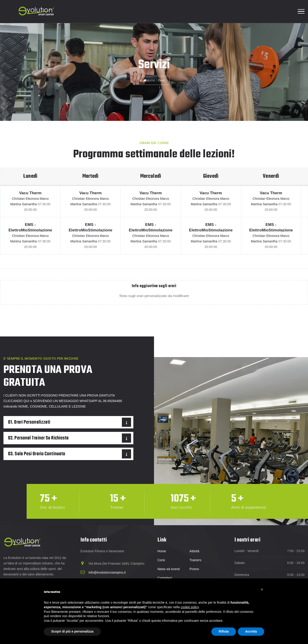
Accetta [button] (251, 631)
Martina (16, 204)
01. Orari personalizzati (29, 422)
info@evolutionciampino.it (107, 572)
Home (149, 80)
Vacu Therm (30, 193)
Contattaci (165, 578)
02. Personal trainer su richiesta (38, 438)
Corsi (161, 560)
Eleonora (33, 199)
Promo (194, 569)
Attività (194, 551)
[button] (262, 589)
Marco (44, 199)
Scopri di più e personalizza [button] (72, 631)
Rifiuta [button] (224, 631)
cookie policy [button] (190, 607)
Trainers (195, 560)
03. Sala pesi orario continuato (37, 454)
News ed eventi (169, 569)
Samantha (30, 204)
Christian (19, 199)
